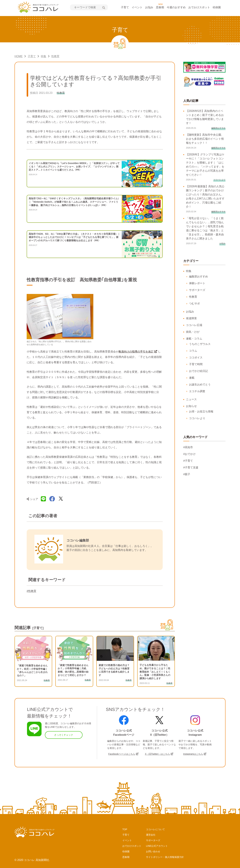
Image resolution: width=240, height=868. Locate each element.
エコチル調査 (197, 391)
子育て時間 (196, 364)
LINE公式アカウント (157, 846)
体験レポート (197, 283)
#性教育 (31, 591)
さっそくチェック (64, 735)
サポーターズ (197, 290)
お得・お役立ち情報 (201, 411)
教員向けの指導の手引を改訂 (136, 352)
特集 (189, 271)
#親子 (187, 474)
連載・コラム (194, 339)
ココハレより (197, 418)
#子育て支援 (191, 467)
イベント (137, 7)
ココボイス (196, 357)
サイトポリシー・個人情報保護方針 (165, 857)
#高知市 (188, 447)
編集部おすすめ (198, 276)
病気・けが (193, 332)
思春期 (160, 7)
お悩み (149, 7)
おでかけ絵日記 (198, 371)
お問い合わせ (153, 851)
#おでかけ (189, 454)
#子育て (188, 461)
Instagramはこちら (193, 754)
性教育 (193, 297)
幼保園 (217, 7)
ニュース (191, 399)
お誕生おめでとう (200, 384)
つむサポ (194, 303)
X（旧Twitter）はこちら (157, 754)
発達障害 (191, 318)
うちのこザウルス (200, 344)
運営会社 (151, 835)
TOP (125, 829)
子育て (125, 7)
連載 (192, 378)
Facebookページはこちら (122, 754)
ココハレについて (155, 829)
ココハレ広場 (194, 325)
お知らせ (191, 406)
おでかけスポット (199, 7)
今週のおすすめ (176, 7)
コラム (193, 351)
